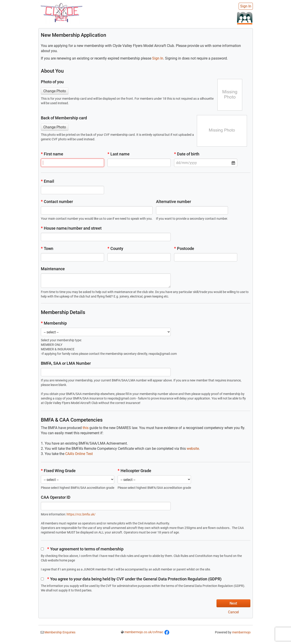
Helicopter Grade (134, 471)
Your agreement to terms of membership (82, 549)
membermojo (241, 632)
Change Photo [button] (55, 91)
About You (52, 71)
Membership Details (63, 312)
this (86, 428)
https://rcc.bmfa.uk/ (81, 514)
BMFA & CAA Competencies (72, 420)
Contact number (57, 202)
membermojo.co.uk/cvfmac (144, 632)
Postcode (184, 248)
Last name (119, 154)
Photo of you (52, 82)
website (193, 449)
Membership (54, 323)
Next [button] (233, 603)
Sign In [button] (158, 58)
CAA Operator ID (56, 497)
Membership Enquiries (60, 632)
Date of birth (187, 154)
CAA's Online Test (79, 454)
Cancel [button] (233, 612)
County (115, 248)
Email (48, 181)
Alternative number (173, 202)
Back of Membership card (64, 118)
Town (47, 248)
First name (52, 154)
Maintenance (53, 269)
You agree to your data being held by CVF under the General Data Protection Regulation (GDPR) (131, 579)
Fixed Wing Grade (58, 471)
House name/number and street (71, 228)
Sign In (246, 6)
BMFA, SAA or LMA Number (66, 363)
